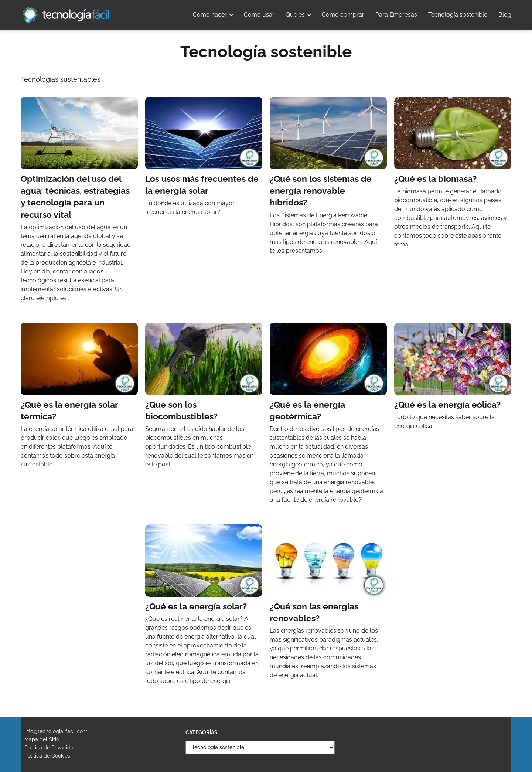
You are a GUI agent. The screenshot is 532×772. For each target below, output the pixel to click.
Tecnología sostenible (458, 15)
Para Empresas (396, 15)
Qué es (295, 15)
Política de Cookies (47, 756)
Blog (505, 15)
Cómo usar (259, 15)
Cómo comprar (343, 15)
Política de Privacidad (51, 748)
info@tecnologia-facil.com (56, 731)
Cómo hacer (210, 15)
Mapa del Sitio (42, 739)
